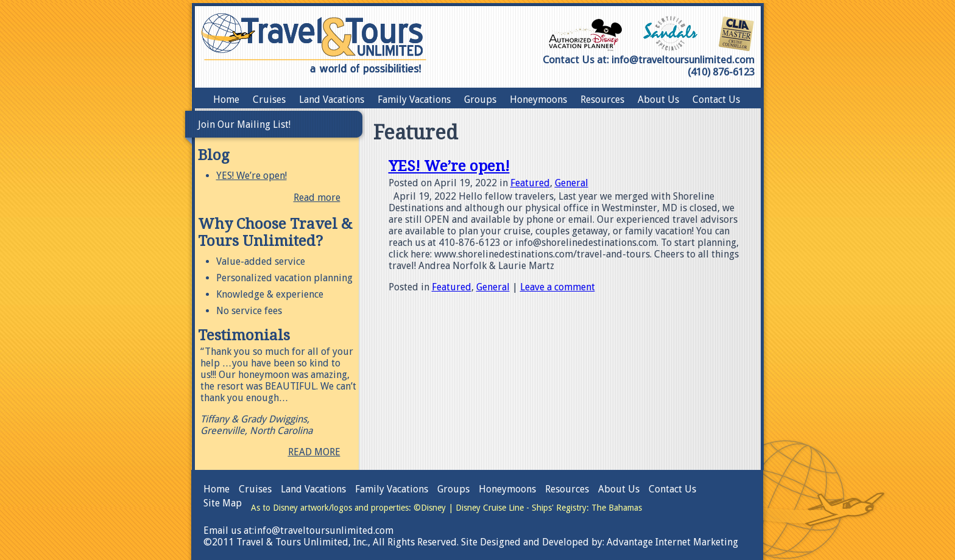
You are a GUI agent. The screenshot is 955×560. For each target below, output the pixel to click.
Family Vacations (414, 100)
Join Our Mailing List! (244, 124)
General (572, 183)
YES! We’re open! (252, 176)
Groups (480, 100)
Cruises (269, 100)
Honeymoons (538, 100)
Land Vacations (332, 100)
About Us (658, 100)
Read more (317, 198)
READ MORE (314, 452)
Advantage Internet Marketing (672, 542)
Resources (602, 100)
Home (226, 100)
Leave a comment (558, 287)
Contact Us (716, 100)
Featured (530, 183)
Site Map (223, 503)
